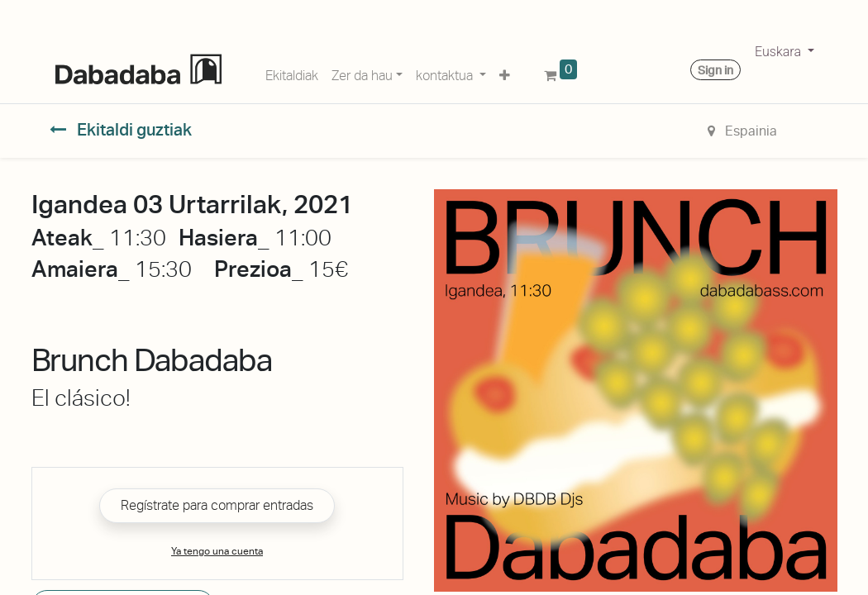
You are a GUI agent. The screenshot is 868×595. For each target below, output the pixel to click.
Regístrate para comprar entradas (217, 505)
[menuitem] (292, 73)
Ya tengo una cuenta (217, 551)
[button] (505, 73)
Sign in (715, 70)
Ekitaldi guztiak (121, 130)
